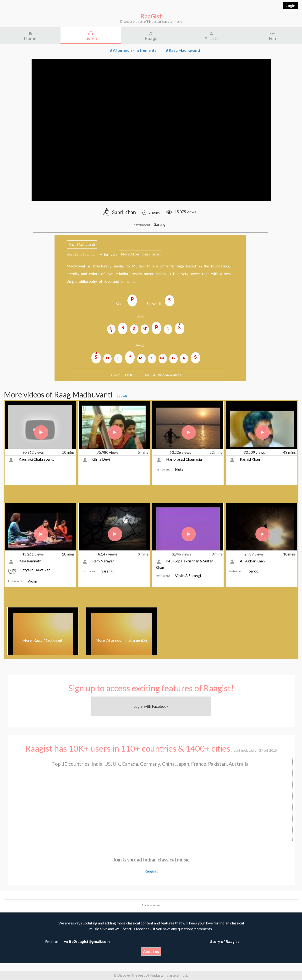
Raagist (151, 871)
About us (151, 951)
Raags (151, 38)
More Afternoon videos (140, 254)
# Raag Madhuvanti (183, 50)
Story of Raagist (225, 941)
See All (122, 396)
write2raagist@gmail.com (87, 941)
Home (30, 38)
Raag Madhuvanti (82, 245)
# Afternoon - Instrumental (134, 50)
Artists (211, 38)
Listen (91, 38)
